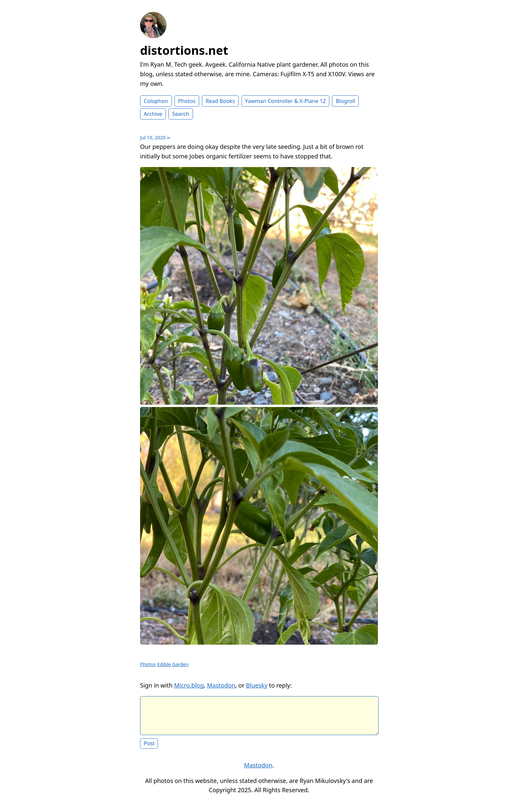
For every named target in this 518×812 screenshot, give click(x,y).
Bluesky (257, 685)
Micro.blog (189, 685)
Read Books (220, 101)
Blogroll (345, 101)
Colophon (156, 101)
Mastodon (221, 685)
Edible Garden (173, 664)
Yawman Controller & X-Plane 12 (286, 101)
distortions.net (184, 50)
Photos (187, 101)
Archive (153, 114)
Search (181, 114)
